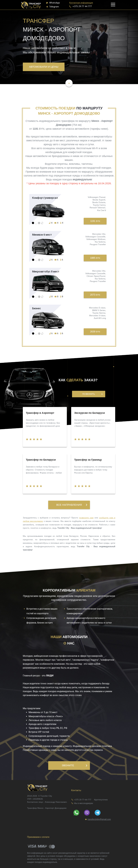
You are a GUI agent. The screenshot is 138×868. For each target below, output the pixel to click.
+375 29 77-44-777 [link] (83, 800)
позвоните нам (86, 518)
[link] (81, 3)
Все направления (72, 505)
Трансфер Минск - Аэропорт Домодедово (47, 808)
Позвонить (92, 394)
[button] (53, 3)
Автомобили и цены (44, 67)
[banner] (31, 4)
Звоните (74, 765)
